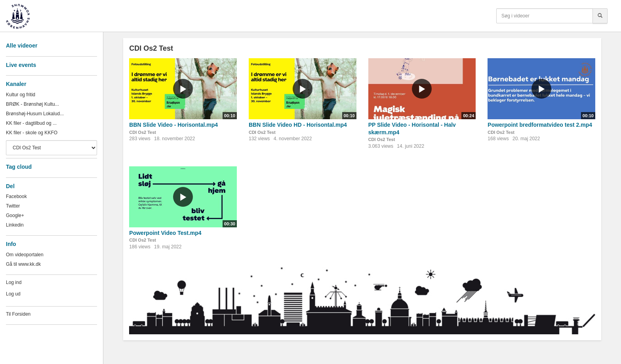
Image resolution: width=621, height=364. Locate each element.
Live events (21, 65)
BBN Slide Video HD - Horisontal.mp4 (298, 125)
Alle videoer (22, 46)
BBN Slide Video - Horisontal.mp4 (173, 125)
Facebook (16, 196)
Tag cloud (19, 167)
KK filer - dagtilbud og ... (31, 123)
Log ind (14, 282)
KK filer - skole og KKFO (32, 133)
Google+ (15, 215)
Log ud (13, 294)
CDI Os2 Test (143, 132)
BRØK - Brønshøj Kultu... (32, 104)
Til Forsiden (18, 314)
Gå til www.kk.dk (23, 264)
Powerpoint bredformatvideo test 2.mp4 (540, 125)
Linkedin (15, 225)
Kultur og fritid (21, 95)
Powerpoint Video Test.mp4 (165, 233)
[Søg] (600, 16)
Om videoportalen (25, 255)
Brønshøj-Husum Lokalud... (35, 114)
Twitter (13, 206)
